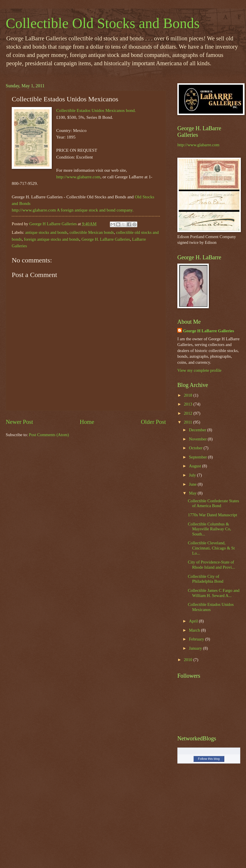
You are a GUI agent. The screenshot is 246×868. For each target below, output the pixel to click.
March (195, 630)
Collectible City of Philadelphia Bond (206, 579)
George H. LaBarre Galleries (106, 239)
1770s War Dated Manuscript (213, 515)
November (198, 439)
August (195, 466)
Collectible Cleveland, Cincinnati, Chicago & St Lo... (211, 548)
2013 (189, 404)
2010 (189, 660)
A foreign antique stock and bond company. (95, 210)
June (193, 484)
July (193, 475)
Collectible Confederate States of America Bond (214, 503)
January (196, 648)
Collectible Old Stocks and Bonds (103, 23)
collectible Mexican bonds (92, 232)
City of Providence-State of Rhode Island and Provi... (212, 565)
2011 (189, 422)
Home (87, 422)
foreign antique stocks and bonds (52, 239)
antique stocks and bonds (46, 232)
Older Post (153, 422)
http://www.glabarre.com (78, 177)
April (194, 621)
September (198, 457)
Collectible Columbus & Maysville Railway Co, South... (210, 529)
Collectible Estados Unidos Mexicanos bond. (96, 110)
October (196, 448)
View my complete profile (199, 370)
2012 (189, 413)
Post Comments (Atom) (49, 435)
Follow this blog (209, 759)
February (197, 639)
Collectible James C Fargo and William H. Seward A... (214, 593)
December (198, 430)
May (193, 493)
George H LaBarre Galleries (209, 331)
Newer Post (19, 422)
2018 (189, 395)
